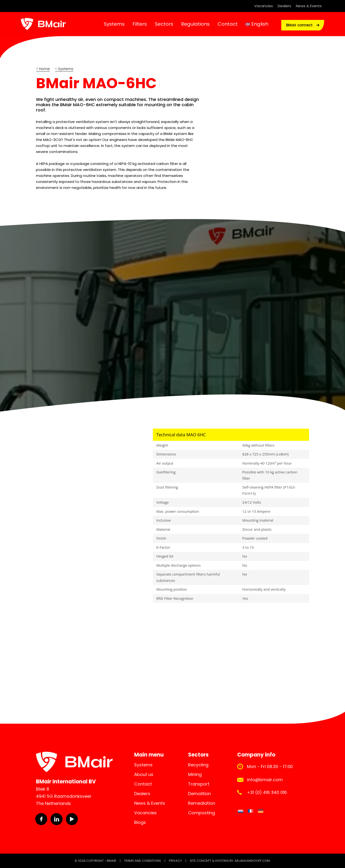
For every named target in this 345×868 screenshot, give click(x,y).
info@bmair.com (265, 780)
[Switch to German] (261, 811)
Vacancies (264, 6)
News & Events (309, 6)
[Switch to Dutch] (241, 811)
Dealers (284, 6)
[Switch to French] (251, 811)
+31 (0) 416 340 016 (267, 792)
